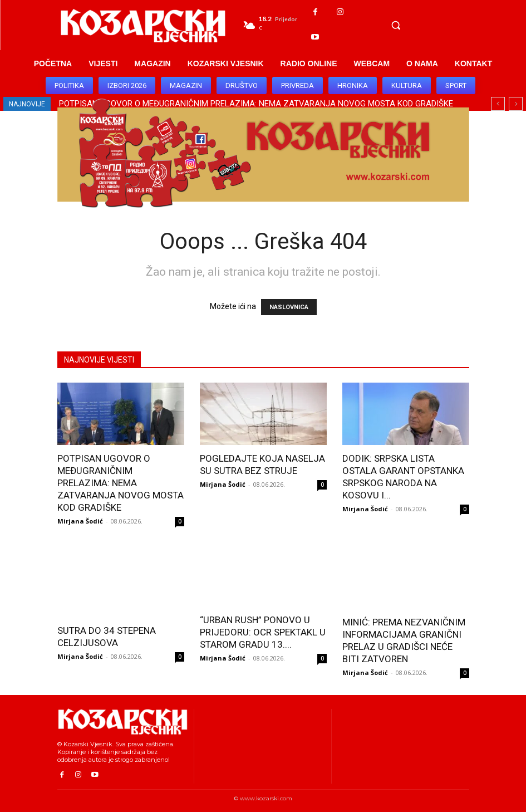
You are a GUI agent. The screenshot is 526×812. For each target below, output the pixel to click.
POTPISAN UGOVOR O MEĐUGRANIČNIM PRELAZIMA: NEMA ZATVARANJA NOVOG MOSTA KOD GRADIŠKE (121, 483)
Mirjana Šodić (80, 521)
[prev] (498, 104)
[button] (396, 25)
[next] (516, 104)
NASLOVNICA (289, 307)
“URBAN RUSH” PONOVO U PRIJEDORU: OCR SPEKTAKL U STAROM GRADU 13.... (263, 632)
